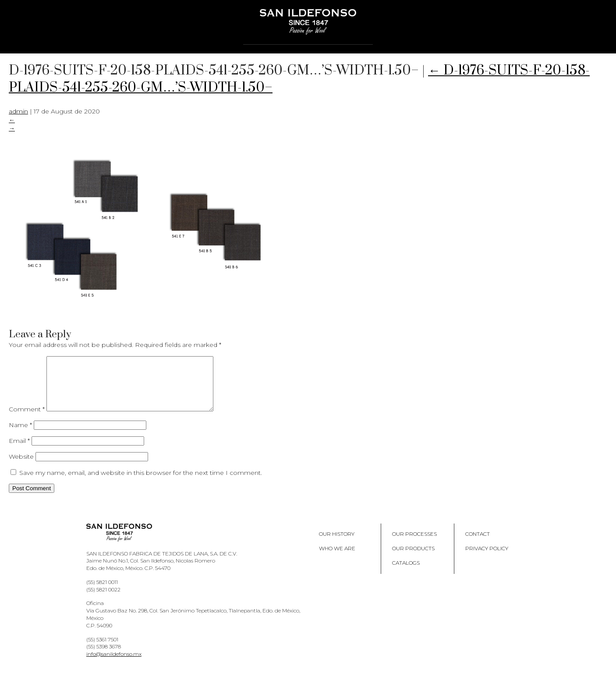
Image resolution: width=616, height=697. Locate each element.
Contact (478, 544)
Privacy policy (487, 559)
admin (18, 111)
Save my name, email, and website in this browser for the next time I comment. (141, 483)
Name (20, 435)
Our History (337, 544)
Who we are (337, 559)
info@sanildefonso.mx (114, 664)
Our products (413, 559)
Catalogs (406, 573)
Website (21, 467)
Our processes (414, 544)
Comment (27, 420)
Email (19, 451)
